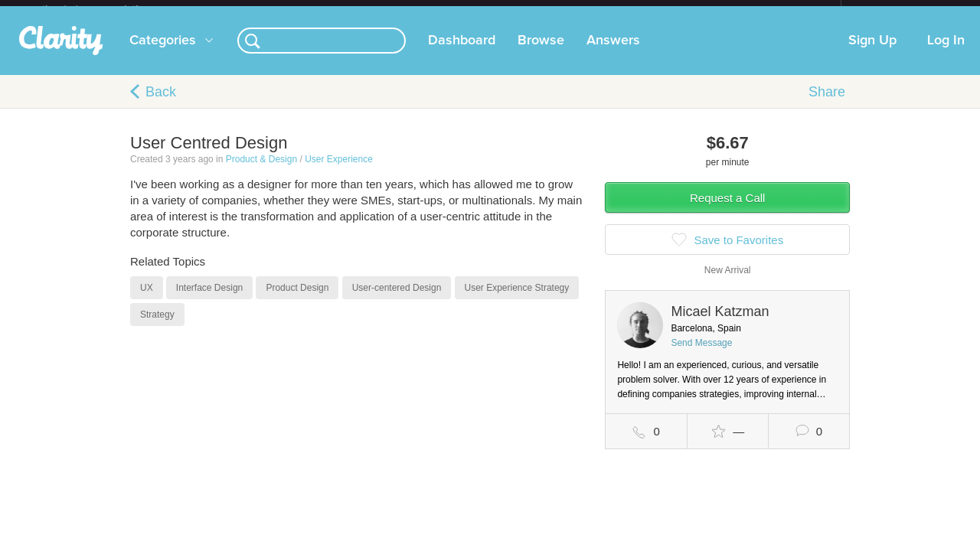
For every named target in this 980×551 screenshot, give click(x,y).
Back (161, 104)
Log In (946, 53)
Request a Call (727, 210)
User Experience (339, 171)
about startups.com (895, 10)
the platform (106, 9)
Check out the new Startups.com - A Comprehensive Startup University (674, 10)
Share (827, 104)
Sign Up (872, 53)
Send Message (701, 355)
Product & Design (261, 171)
